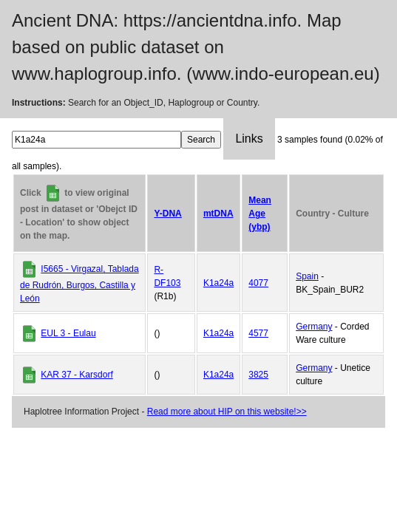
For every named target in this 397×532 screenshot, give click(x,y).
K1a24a (218, 283)
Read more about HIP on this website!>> (227, 412)
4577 (258, 333)
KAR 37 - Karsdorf (77, 375)
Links (249, 139)
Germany (314, 327)
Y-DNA (167, 214)
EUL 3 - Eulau (68, 333)
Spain (307, 276)
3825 (258, 375)
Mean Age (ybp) (260, 214)
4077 (258, 283)
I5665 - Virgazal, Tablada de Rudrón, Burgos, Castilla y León (79, 284)
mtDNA (218, 214)
